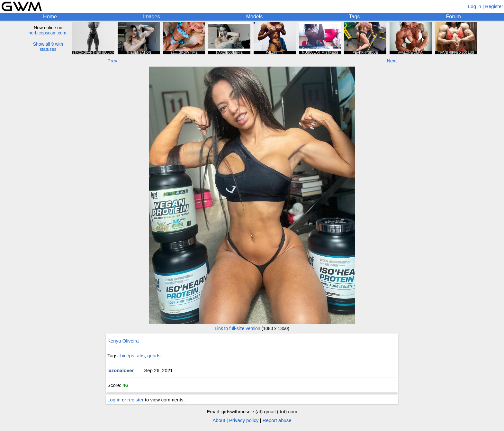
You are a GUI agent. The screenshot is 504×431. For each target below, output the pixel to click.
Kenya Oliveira (123, 341)
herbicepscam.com (48, 33)
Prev (112, 61)
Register (494, 6)
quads (154, 356)
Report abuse (277, 420)
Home (50, 17)
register (136, 400)
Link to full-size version (238, 328)
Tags (355, 17)
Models (255, 17)
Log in (475, 6)
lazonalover (121, 370)
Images (151, 17)
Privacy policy (244, 420)
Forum (454, 17)
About (219, 420)
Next (392, 61)
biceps (127, 356)
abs (141, 356)
